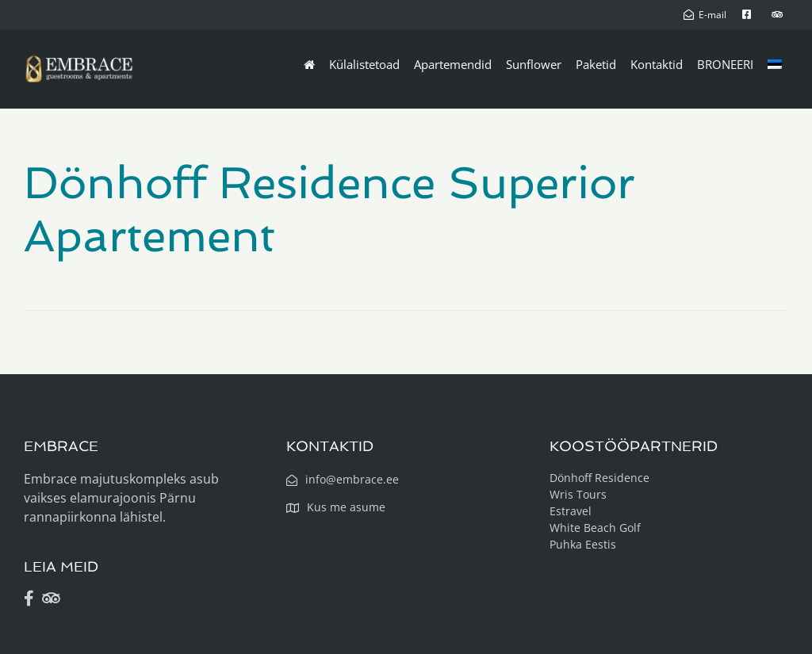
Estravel (571, 511)
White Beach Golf (595, 528)
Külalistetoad (364, 64)
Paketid (596, 64)
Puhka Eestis (583, 544)
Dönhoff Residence (599, 478)
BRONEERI (725, 64)
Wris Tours (578, 494)
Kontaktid (657, 64)
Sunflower (534, 64)
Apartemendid (453, 64)
